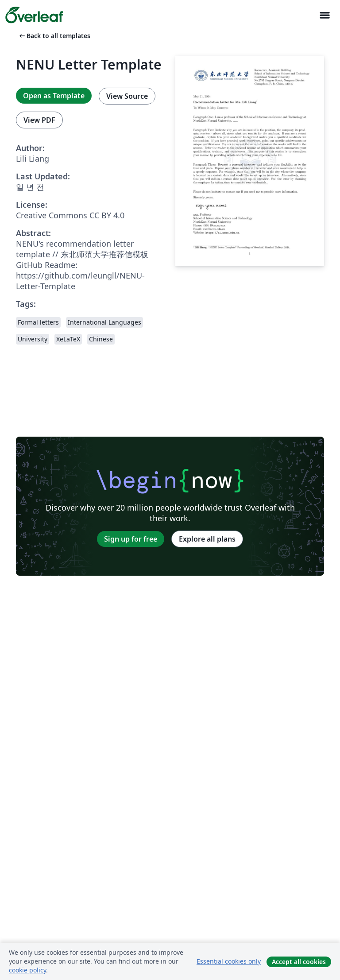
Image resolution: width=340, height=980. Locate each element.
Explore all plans (207, 539)
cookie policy (27, 970)
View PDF (39, 120)
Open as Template (54, 96)
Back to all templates (54, 36)
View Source (127, 96)
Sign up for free (131, 539)
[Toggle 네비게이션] (325, 15)
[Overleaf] (34, 15)
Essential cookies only (229, 961)
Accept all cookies (299, 962)
